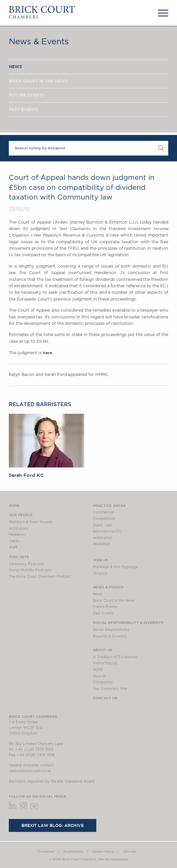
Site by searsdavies (113, 859)
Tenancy (100, 573)
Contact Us (105, 698)
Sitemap (130, 852)
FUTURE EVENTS (27, 95)
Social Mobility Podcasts (30, 570)
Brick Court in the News (114, 601)
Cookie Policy (103, 852)
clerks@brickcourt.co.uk (30, 771)
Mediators (17, 535)
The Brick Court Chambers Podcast (40, 577)
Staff (13, 547)
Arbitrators (18, 528)
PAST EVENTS (23, 109)
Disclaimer (46, 852)
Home (14, 505)
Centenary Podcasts (26, 564)
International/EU (107, 531)
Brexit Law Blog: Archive (53, 825)
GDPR (98, 670)
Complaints (103, 682)
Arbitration (103, 538)
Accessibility (73, 852)
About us (103, 650)
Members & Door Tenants (31, 522)
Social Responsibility (111, 630)
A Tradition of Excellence (115, 657)
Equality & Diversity (110, 636)
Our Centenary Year (110, 689)
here (47, 353)
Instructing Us (105, 663)
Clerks (14, 541)
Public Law (102, 525)
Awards (100, 676)
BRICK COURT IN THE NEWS (38, 81)
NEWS (15, 67)
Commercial (103, 512)
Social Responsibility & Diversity (128, 622)
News (98, 594)
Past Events (103, 613)
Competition (104, 519)
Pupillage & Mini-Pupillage (115, 567)
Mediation (102, 544)
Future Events (105, 607)
